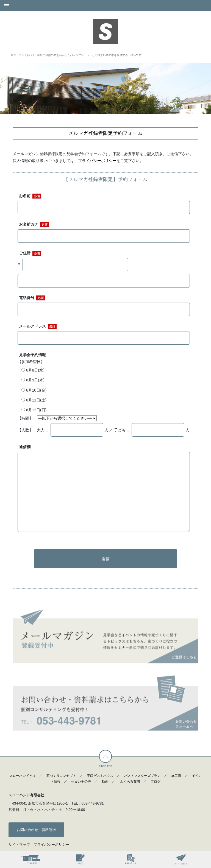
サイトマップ (19, 845)
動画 (105, 782)
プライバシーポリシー (97, 161)
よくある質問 (130, 782)
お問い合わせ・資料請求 (36, 830)
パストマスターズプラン (142, 776)
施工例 (176, 776)
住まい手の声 (81, 782)
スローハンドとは (23, 776)
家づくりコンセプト (61, 776)
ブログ (156, 782)
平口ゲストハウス (100, 776)
